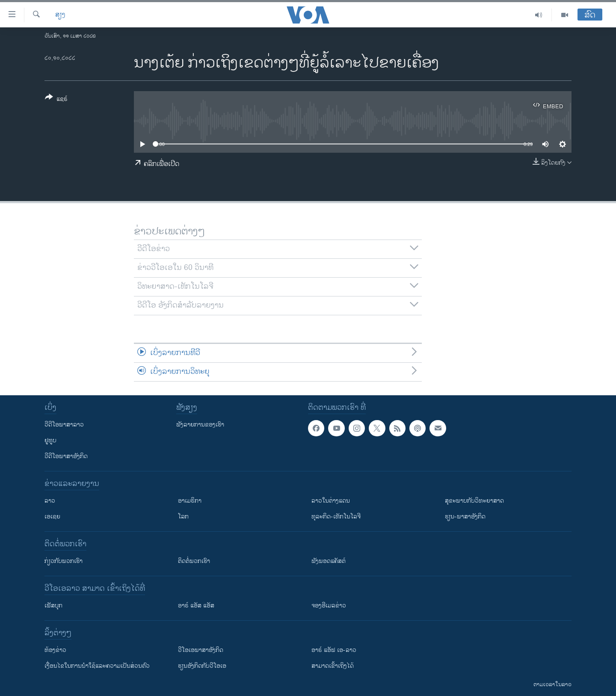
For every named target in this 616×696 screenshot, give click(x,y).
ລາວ (50, 501)
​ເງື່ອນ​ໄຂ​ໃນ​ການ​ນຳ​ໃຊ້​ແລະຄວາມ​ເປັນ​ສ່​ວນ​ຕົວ (97, 666)
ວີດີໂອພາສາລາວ (64, 425)
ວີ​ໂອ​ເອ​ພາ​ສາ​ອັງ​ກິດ (201, 650)
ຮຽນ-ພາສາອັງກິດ (465, 517)
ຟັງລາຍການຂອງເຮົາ (200, 425)
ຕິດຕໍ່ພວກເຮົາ (194, 561)
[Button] (56, 100)
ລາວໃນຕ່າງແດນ (331, 501)
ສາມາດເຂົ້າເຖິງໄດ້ (333, 666)
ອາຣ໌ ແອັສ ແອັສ (196, 606)
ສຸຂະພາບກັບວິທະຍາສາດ (474, 501)
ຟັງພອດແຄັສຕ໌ (329, 561)
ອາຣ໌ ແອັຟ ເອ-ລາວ (334, 650)
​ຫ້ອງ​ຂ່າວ (55, 650)
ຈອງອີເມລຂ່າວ (329, 606)
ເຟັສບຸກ (53, 606)
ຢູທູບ (50, 440)
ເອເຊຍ (52, 517)
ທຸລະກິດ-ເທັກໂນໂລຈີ (336, 517)
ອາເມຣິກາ (190, 501)
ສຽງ (60, 15)
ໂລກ (183, 517)
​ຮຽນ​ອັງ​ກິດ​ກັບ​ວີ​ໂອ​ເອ (202, 666)
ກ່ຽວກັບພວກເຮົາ (64, 561)
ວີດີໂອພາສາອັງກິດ (66, 456)
